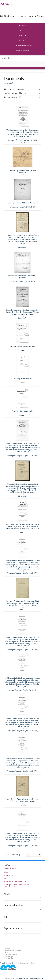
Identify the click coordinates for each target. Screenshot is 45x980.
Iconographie (23, 51)
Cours (22, 40)
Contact (7, 948)
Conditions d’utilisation (13, 950)
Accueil (22, 25)
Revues (22, 30)
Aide (6, 952)
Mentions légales (11, 954)
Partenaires (9, 956)
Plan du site (9, 958)
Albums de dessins (22, 46)
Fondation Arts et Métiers (25, 963)
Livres (23, 35)
